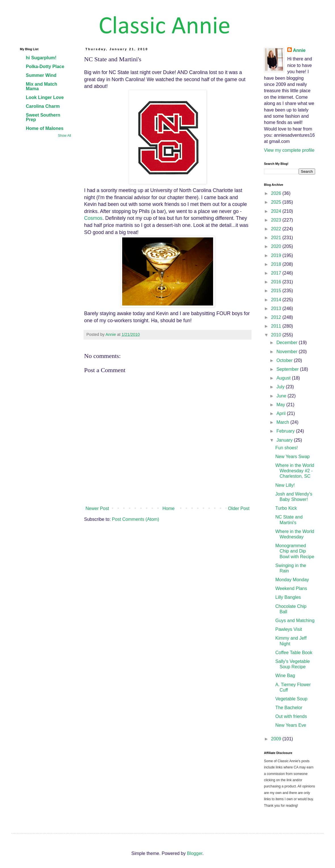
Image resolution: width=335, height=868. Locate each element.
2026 (277, 193)
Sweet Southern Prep (43, 117)
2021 (277, 238)
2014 (277, 300)
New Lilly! (285, 485)
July (281, 387)
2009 (277, 739)
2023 (277, 220)
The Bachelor (289, 708)
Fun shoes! (287, 448)
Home (169, 508)
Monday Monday (292, 580)
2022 (277, 229)
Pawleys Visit (289, 629)
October (285, 360)
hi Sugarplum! (41, 58)
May (281, 405)
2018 (277, 264)
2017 (277, 273)
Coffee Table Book (294, 653)
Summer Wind (41, 75)
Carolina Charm (43, 106)
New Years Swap (293, 457)
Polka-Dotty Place (45, 67)
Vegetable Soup (291, 699)
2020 (277, 246)
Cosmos (93, 218)
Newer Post (97, 508)
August (284, 378)
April (282, 413)
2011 (277, 326)
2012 (277, 317)
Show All (64, 136)
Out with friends (291, 716)
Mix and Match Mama (41, 86)
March (283, 422)
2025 (277, 202)
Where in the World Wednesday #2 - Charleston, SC (295, 471)
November (288, 352)
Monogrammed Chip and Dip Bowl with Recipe (295, 551)
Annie (299, 50)
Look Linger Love (45, 97)
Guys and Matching (295, 621)
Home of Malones (45, 128)
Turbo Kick (286, 508)
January (285, 440)
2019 (277, 255)
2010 (277, 335)
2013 (277, 308)
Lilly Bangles (288, 597)
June (282, 396)
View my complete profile (289, 150)
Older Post (239, 508)
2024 (277, 211)
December (288, 343)
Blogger (195, 853)
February (286, 431)
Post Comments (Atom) (136, 519)
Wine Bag (285, 676)
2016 (277, 282)
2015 (277, 291)
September (288, 369)
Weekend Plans (291, 588)
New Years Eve (291, 725)
